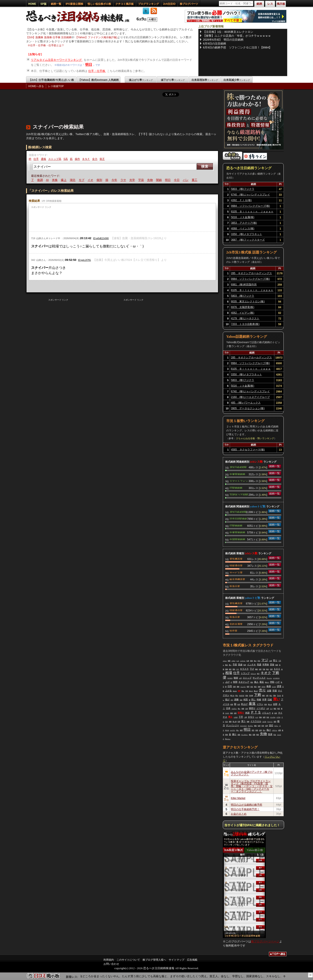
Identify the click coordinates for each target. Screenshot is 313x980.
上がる (228, 691)
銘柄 (277, 665)
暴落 (252, 704)
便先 (252, 682)
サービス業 (236, 572)
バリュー (266, 713)
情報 (226, 735)
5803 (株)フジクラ (243, 189)
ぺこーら (243, 687)
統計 (255, 687)
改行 (258, 674)
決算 (260, 669)
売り (262, 690)
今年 (115, 180)
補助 (263, 695)
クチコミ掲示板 (125, 4)
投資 (270, 734)
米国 (247, 713)
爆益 (250, 735)
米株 (55, 180)
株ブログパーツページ (265, 941)
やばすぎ (242, 695)
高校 (231, 713)
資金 (247, 695)
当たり (251, 691)
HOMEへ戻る (36, 86)
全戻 (239, 704)
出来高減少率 (237, 80)
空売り (241, 713)
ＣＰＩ (276, 726)
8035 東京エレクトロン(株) (248, 301)
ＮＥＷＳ (230, 678)
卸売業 (233, 631)
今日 (177, 180)
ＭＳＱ (227, 730)
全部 (275, 704)
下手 (241, 717)
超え (271, 695)
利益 (260, 717)
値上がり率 (141, 80)
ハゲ (278, 682)
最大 (268, 669)
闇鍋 (160, 180)
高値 (240, 665)
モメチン (250, 726)
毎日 (279, 709)
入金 (246, 709)
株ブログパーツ (189, 4)
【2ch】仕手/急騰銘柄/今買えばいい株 (51, 80)
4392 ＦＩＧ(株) (241, 200)
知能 (243, 709)
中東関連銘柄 (237, 474)
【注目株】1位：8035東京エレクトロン (228, 32)
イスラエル (256, 721)
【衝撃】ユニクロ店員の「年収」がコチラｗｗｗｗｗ (237, 36)
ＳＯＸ (277, 669)
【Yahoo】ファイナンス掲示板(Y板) (96, 37)
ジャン (225, 661)
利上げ (244, 704)
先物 (151, 180)
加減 (259, 687)
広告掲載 (192, 960)
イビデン (234, 709)
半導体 (266, 665)
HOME (32, 4)
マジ (265, 660)
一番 (245, 717)
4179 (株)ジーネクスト (245, 318)
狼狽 (236, 678)
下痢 (258, 695)
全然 (276, 713)
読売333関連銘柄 (238, 518)
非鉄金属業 (236, 624)
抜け (255, 661)
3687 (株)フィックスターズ (248, 240)
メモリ (233, 661)
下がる (279, 695)
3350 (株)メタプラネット (247, 234)
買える (270, 704)
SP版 (43, 4)
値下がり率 (173, 80)
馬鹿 (259, 665)
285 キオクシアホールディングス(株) (251, 274)
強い (239, 709)
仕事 (266, 726)
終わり (267, 682)
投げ (227, 699)
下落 (246, 691)
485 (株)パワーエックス (246, 403)
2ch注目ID (169, 4)
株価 (269, 686)
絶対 (230, 669)
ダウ (232, 700)
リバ (271, 709)
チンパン (269, 678)
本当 (259, 661)
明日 (89, 65)
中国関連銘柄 (237, 539)
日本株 (251, 695)
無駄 (255, 726)
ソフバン (243, 661)
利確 (259, 699)
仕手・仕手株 (97, 71)
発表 (257, 730)
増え (243, 691)
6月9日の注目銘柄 (214, 44)
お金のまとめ (239, 814)
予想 (235, 665)
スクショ (253, 674)
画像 (226, 669)
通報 (43, 159)
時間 (235, 682)
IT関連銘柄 (236, 488)
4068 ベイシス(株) (243, 228)
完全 (241, 700)
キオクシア (244, 682)
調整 (236, 699)
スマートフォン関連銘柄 (239, 481)
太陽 (269, 691)
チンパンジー (233, 725)
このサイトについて (128, 960)
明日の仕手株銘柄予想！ (245, 809)
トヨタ (236, 717)
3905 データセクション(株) (248, 408)
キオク (266, 673)
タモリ (251, 717)
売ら (264, 730)
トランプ (245, 673)
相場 (229, 673)
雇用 (275, 722)
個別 (100, 180)
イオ (91, 180)
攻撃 (280, 730)
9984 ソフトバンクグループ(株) (251, 206)
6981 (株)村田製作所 (244, 285)
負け (269, 730)
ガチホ (263, 687)
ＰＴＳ (256, 712)
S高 (66, 159)
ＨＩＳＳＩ (245, 735)
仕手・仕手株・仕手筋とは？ (47, 45)
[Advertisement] (105, 109)
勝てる (232, 695)
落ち (237, 695)
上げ (227, 682)
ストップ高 (55, 159)
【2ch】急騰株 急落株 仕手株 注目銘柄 (49, 37)
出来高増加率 (205, 80)
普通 (254, 735)
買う (243, 721)
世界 (239, 722)
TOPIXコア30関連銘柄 (239, 494)
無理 (241, 730)
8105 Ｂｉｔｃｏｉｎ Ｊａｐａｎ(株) (252, 212)
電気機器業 (236, 559)
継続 (256, 669)
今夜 (267, 695)
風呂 (226, 665)
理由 (275, 695)
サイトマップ (176, 960)
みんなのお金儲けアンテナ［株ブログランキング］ (252, 773)
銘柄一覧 (56, 4)
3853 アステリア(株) (244, 223)
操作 (77, 159)
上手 (240, 678)
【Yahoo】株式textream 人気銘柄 (98, 80)
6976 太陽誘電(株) (243, 307)
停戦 (272, 682)
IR (30, 159)
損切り (252, 708)
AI (48, 180)
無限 (229, 661)
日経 (270, 699)
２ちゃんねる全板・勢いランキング (255, 438)
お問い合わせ (111, 964)
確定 (275, 709)
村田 (246, 699)
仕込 (226, 722)
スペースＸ (243, 726)
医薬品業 (235, 586)
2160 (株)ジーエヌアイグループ (251, 397)
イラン (260, 704)
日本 (228, 708)
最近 (262, 682)
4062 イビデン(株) (243, 313)
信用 (264, 717)
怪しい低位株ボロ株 (99, 4)
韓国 (258, 735)
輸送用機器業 (237, 579)
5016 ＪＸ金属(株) (243, 217)
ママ (238, 669)
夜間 (248, 687)
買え (230, 717)
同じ (253, 699)
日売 (230, 686)
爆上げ (256, 691)
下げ (252, 669)
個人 (256, 682)
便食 (251, 661)
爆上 (64, 180)
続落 (232, 704)
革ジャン (228, 739)
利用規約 (109, 960)
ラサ (124, 180)
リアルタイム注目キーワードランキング (57, 60)
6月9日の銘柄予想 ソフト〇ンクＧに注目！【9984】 (237, 47)
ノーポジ (261, 708)
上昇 (268, 709)
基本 (266, 704)
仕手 (36, 159)
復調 (41, 180)
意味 (272, 665)
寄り (275, 660)
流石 (271, 725)
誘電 (279, 686)
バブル (278, 717)
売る (275, 735)
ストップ (247, 678)
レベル (274, 687)
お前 (271, 661)
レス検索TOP (56, 86)
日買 (271, 669)
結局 (259, 726)
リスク (227, 713)
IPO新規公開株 (74, 4)
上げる (264, 722)
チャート (270, 722)
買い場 (235, 722)
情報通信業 (236, 565)
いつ (257, 717)
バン (186, 180)
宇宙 (142, 180)
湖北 (73, 180)
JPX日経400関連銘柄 (238, 467)
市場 (275, 691)
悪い (230, 665)
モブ (82, 180)
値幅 (248, 722)
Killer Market (238, 798)
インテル (273, 717)
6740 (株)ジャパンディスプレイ (251, 195)
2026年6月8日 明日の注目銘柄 (223, 40)
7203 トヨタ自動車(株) (245, 324)
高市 (263, 726)
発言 (253, 730)
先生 (268, 717)
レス (238, 661)
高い (238, 730)
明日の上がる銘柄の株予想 (246, 805)
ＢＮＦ (86, 159)
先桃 (234, 687)
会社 (252, 687)
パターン (275, 730)
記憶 (260, 730)
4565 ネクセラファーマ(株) (248, 450)
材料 (239, 691)
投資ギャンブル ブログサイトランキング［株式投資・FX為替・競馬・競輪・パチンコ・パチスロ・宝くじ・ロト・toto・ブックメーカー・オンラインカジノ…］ (252, 786)
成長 (239, 735)
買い (276, 699)
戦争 (245, 665)
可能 (264, 669)
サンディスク (259, 678)
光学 (133, 180)
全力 (95, 159)
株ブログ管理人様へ (154, 960)
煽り (234, 734)
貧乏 (102, 159)
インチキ (251, 665)
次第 (235, 713)
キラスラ (244, 669)
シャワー (233, 730)
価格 (238, 687)
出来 (248, 661)
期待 (234, 669)
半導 (264, 699)
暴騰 (230, 722)
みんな (235, 691)
